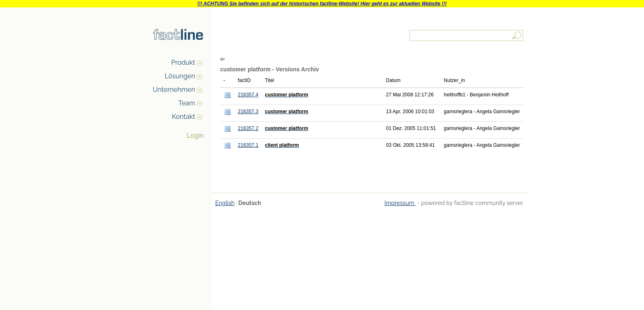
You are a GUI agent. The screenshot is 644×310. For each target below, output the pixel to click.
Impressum (400, 203)
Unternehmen (174, 90)
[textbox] (467, 35)
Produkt (183, 63)
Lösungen (180, 76)
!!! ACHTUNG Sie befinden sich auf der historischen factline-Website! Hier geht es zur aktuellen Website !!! (322, 4)
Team (187, 103)
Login (195, 136)
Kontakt (184, 117)
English (225, 203)
